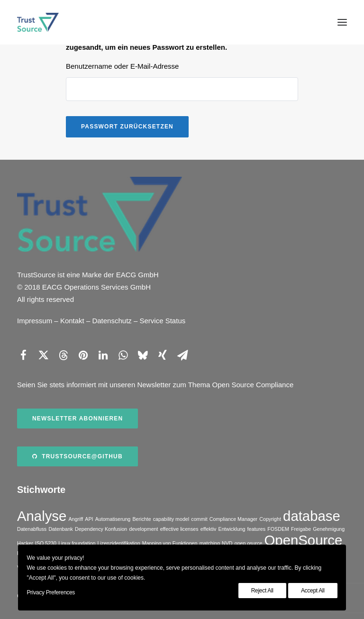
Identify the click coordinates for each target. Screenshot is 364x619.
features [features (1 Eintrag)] (257, 529)
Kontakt (72, 321)
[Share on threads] (63, 355)
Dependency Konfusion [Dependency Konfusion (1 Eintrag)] (101, 529)
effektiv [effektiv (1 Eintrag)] (209, 529)
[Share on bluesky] (143, 355)
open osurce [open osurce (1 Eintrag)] (249, 543)
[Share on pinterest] (83, 355)
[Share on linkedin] (103, 355)
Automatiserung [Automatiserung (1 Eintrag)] (113, 519)
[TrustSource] (38, 22)
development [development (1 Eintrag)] (143, 529)
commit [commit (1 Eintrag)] (199, 519)
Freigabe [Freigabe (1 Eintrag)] (301, 529)
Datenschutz (112, 321)
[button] (342, 22)
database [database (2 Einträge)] (312, 516)
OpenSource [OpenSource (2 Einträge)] (304, 540)
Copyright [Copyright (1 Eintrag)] (270, 519)
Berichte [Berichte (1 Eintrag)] (141, 519)
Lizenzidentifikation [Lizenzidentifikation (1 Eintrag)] (119, 543)
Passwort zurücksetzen (127, 127)
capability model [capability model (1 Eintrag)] (171, 519)
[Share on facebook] (23, 355)
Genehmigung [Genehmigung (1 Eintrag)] (329, 529)
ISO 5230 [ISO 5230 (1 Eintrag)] (46, 543)
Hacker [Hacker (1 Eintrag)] (25, 543)
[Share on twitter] (43, 355)
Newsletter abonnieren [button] (77, 419)
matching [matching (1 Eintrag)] (210, 543)
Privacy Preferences (51, 592)
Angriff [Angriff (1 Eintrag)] (76, 519)
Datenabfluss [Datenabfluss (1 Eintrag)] (32, 529)
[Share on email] (182, 355)
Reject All (262, 591)
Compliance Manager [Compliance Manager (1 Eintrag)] (233, 519)
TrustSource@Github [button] (77, 456)
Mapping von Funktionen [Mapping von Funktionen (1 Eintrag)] (170, 543)
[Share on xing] (163, 355)
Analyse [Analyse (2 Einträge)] (42, 516)
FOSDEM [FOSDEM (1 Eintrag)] (278, 529)
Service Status (163, 321)
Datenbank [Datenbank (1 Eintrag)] (61, 529)
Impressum (35, 321)
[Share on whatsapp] (123, 355)
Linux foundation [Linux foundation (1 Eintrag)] (77, 543)
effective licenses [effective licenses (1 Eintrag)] (179, 529)
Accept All (313, 591)
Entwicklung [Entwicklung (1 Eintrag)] (232, 529)
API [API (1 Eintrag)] (89, 519)
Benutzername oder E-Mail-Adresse (122, 66)
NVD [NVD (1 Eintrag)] (227, 543)
